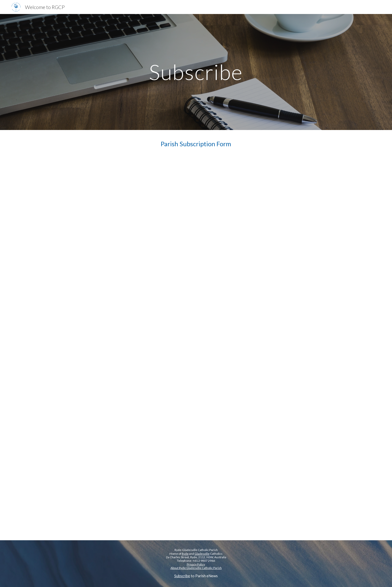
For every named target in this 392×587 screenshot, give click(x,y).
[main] (196, 72)
